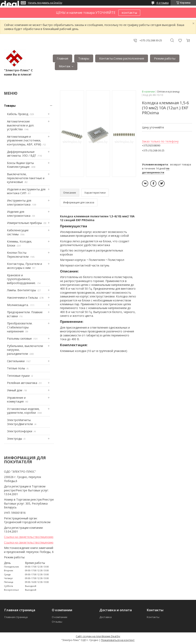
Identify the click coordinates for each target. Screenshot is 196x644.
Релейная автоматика (22, 383)
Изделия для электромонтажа (19, 214)
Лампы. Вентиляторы (21, 290)
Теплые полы (16, 368)
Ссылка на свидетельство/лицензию (29, 537)
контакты (129, 13)
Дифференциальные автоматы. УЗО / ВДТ (22, 154)
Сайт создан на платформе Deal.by (98, 636)
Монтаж (65, 66)
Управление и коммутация (16, 400)
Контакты (153, 617)
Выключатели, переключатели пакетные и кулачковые (26, 178)
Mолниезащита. (18, 305)
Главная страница (16, 617)
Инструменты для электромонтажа (19, 202)
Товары (84, 58)
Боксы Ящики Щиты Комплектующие (20, 165)
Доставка (105, 617)
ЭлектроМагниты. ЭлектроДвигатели (20, 422)
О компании (59, 617)
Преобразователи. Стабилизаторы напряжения (20, 327)
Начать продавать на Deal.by (45, 3)
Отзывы (57, 622)
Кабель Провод (18, 114)
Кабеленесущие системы (18, 232)
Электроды (14, 439)
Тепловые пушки (18, 376)
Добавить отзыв (180, 40)
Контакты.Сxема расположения (122, 58)
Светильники (16, 361)
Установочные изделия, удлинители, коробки (23, 411)
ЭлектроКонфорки (20, 431)
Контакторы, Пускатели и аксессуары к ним (24, 266)
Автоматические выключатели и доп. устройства (21, 125)
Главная (62, 58)
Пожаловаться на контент (118, 640)
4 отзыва (162, 3)
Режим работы (165, 58)
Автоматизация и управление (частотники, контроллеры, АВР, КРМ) (24, 140)
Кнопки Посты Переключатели (18, 255)
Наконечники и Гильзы (22, 298)
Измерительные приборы (24, 223)
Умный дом (15, 390)
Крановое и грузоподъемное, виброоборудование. (21, 279)
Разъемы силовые (19, 338)
